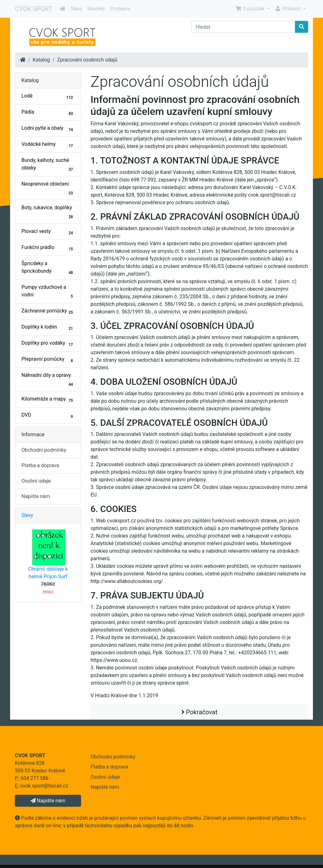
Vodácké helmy (48, 145)
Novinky (96, 9)
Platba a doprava (40, 465)
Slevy (76, 9)
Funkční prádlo (48, 248)
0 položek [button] (250, 9)
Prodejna (120, 9)
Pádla (48, 113)
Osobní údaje (36, 481)
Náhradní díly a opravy (48, 380)
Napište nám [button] (48, 801)
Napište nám (36, 496)
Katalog (41, 60)
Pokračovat (200, 712)
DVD (48, 416)
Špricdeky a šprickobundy (48, 268)
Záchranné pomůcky (48, 312)
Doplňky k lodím (48, 328)
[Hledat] (243, 27)
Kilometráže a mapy (48, 400)
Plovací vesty (48, 232)
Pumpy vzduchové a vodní (48, 292)
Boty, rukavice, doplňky (48, 212)
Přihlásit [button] (288, 9)
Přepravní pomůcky (48, 360)
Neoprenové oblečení (48, 188)
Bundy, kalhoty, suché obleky (48, 165)
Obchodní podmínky (44, 450)
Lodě (48, 97)
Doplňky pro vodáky (48, 344)
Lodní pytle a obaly (48, 129)
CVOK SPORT (34, 9)
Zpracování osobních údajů (87, 60)
